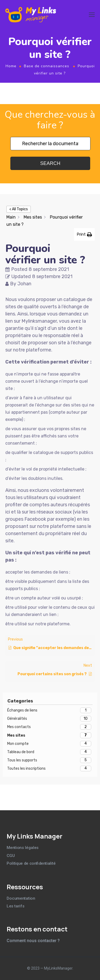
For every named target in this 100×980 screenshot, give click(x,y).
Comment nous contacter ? (33, 941)
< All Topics (19, 209)
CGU (11, 856)
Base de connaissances (47, 66)
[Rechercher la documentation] (50, 144)
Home (11, 66)
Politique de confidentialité (31, 863)
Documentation (21, 898)
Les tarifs (16, 906)
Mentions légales (23, 848)
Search (50, 163)
